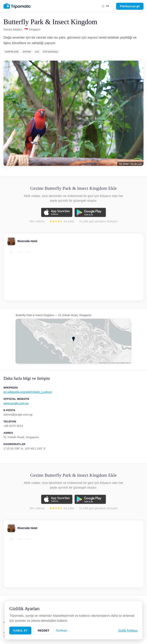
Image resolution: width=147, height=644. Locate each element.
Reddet (44, 631)
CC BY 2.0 (136, 164)
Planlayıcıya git (130, 6)
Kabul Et (20, 631)
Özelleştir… (63, 631)
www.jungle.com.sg (16, 403)
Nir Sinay (124, 164)
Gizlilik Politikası (128, 631)
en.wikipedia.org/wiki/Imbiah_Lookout (28, 392)
